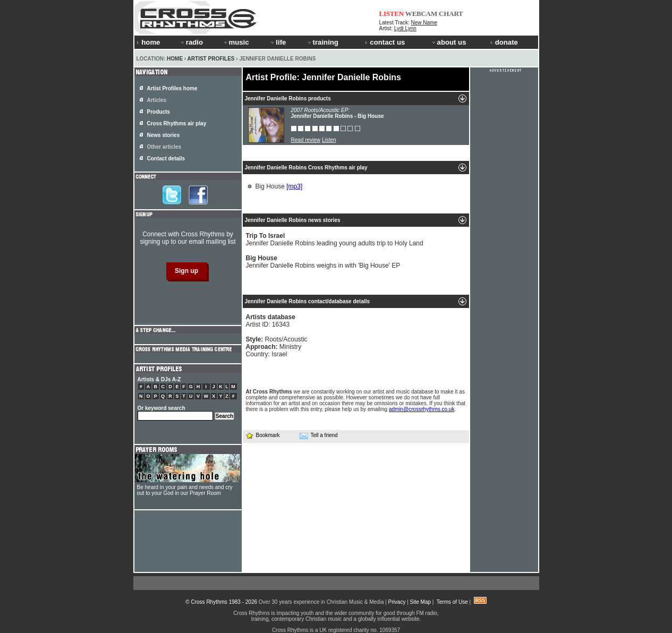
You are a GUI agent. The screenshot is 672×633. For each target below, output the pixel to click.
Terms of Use (452, 602)
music (236, 42)
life (278, 42)
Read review (306, 140)
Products (159, 112)
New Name (424, 23)
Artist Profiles (211, 59)
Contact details (166, 159)
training (322, 42)
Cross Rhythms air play (177, 123)
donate (504, 42)
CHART (451, 14)
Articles (157, 100)
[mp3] (294, 186)
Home (175, 59)
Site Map (420, 602)
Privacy (397, 602)
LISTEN (392, 14)
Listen (329, 140)
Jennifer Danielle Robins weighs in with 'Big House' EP (323, 262)
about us (449, 42)
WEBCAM (421, 14)
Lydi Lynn (405, 28)
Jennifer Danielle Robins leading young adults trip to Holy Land (335, 239)
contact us (385, 42)
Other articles (164, 147)
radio (191, 42)
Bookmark (263, 435)
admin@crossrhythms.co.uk (422, 409)
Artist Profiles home (172, 88)
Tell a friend (319, 435)
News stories (164, 135)
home (148, 42)
